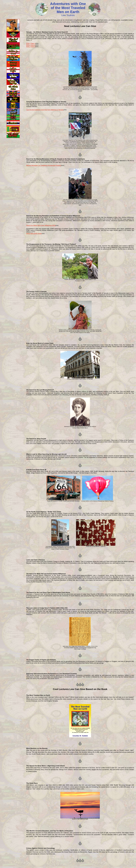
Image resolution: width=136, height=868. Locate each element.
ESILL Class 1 (31, 43)
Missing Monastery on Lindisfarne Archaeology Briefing (44, 165)
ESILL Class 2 (31, 45)
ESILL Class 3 (31, 47)
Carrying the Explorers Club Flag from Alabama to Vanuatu (45, 110)
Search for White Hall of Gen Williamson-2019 (41, 225)
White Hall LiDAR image (34, 234)
